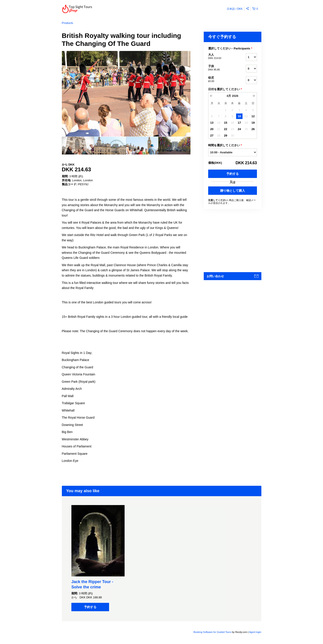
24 (239, 129)
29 (225, 136)
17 (239, 123)
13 (212, 123)
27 (212, 136)
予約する (233, 174)
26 (253, 129)
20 (212, 129)
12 (253, 116)
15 (225, 123)
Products (68, 23)
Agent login (255, 632)
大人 (221, 57)
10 (239, 116)
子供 (221, 68)
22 (225, 129)
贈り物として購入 (233, 191)
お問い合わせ (215, 276)
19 (253, 123)
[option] (78, 146)
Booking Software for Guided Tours (213, 632)
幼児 (221, 80)
